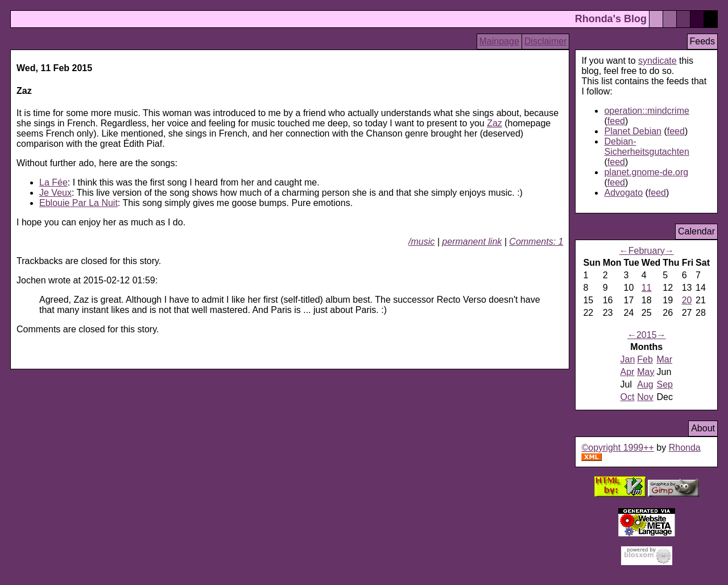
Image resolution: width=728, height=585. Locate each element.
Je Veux (55, 193)
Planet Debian (633, 131)
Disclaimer (546, 41)
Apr (627, 372)
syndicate (657, 61)
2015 (647, 335)
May (646, 372)
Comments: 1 (536, 242)
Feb (645, 359)
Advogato (623, 193)
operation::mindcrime (646, 111)
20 (687, 300)
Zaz (495, 123)
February (647, 251)
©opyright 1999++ (617, 448)
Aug (645, 384)
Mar (665, 359)
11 (647, 288)
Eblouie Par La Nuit (78, 203)
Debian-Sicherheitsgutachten (646, 147)
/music (421, 242)
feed (616, 121)
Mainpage (499, 41)
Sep (665, 384)
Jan (627, 359)
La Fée (53, 182)
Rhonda (685, 448)
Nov (645, 397)
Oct (627, 397)
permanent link (472, 242)
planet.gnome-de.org (646, 172)
